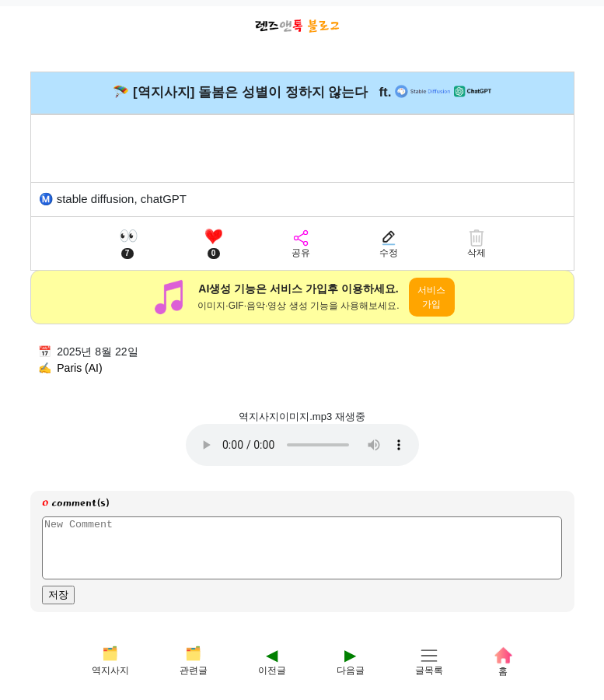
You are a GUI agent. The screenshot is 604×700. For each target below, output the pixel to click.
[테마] (110, 661)
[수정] (389, 243)
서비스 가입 (431, 297)
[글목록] (429, 661)
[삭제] (477, 243)
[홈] (503, 661)
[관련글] (194, 661)
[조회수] (127, 243)
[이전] (272, 661)
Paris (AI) (79, 368)
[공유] (301, 243)
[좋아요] (214, 243)
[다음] (351, 661)
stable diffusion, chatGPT (122, 199)
